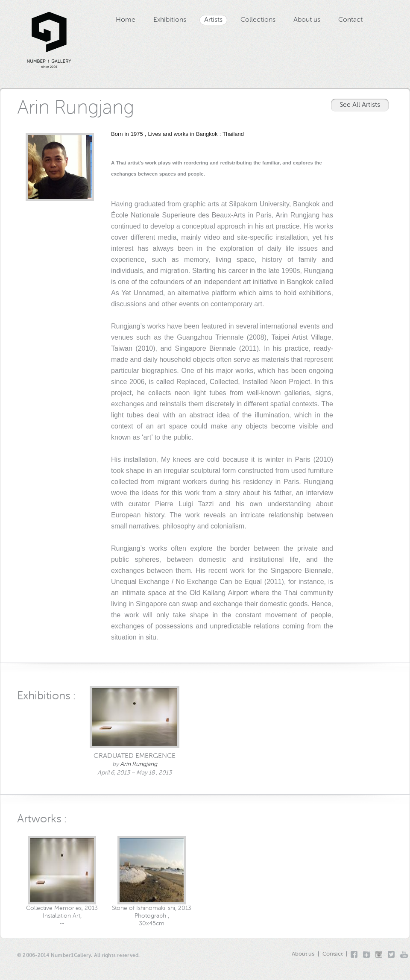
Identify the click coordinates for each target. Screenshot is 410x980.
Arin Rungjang (139, 764)
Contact (350, 20)
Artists (213, 20)
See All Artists (360, 105)
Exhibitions (170, 20)
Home (126, 20)
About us (307, 20)
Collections (258, 20)
